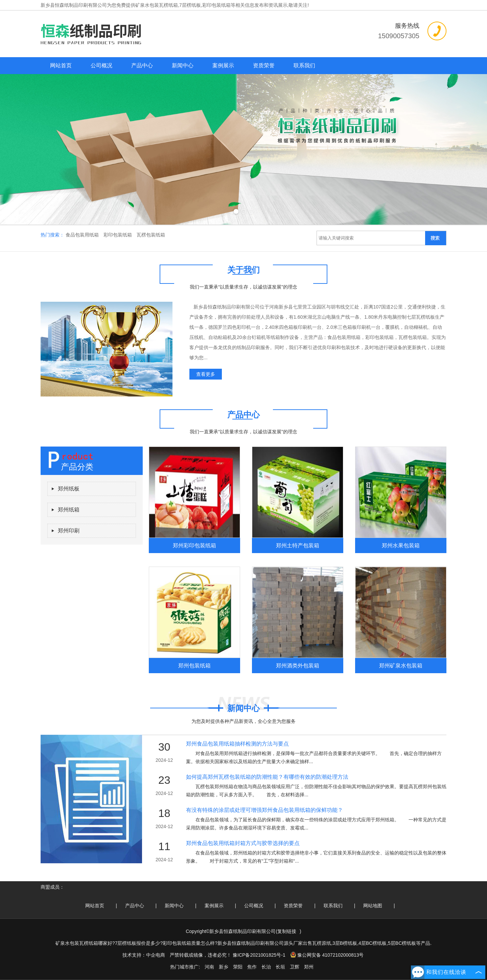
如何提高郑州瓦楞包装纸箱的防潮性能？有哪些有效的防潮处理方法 (267, 777)
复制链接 (287, 931)
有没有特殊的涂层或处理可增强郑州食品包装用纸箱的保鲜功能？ (264, 810)
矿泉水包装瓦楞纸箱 (157, 5)
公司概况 (101, 65)
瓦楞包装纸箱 (151, 235)
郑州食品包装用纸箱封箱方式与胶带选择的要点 (243, 843)
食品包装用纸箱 (83, 235)
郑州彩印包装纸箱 (194, 545)
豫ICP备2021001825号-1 (259, 955)
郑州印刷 (69, 531)
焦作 (252, 967)
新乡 (224, 967)
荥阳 (238, 967)
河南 (209, 967)
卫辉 (295, 967)
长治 (266, 967)
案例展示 (223, 65)
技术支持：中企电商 (144, 955)
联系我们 (304, 65)
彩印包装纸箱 (118, 235)
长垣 (280, 967)
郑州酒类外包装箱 (298, 665)
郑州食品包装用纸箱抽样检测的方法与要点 (237, 744)
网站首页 (61, 65)
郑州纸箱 (69, 510)
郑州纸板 (69, 489)
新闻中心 (183, 65)
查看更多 (206, 374)
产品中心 (142, 65)
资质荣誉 (264, 65)
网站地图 (373, 906)
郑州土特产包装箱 (298, 545)
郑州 (309, 967)
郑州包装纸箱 (194, 665)
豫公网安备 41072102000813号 (327, 955)
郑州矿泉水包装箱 (401, 665)
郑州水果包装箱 (401, 545)
